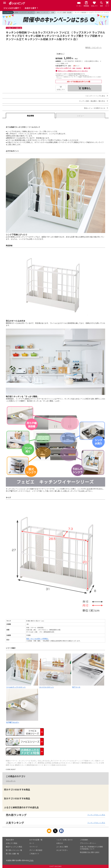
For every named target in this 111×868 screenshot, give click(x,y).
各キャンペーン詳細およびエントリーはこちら (73, 71)
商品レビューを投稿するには (95, 108)
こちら (31, 860)
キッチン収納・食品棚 (64, 12)
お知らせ (60, 843)
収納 (53, 12)
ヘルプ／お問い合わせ (64, 840)
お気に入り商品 (12, 843)
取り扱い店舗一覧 (12, 854)
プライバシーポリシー (88, 843)
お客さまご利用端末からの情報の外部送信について (91, 848)
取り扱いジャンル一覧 (14, 850)
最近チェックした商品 (14, 847)
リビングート (11, 781)
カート (32, 843)
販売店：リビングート (94, 47)
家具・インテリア (42, 12)
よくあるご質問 (62, 847)
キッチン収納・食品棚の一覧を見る (92, 101)
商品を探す (10, 840)
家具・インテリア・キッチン (24, 12)
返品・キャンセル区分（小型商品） (38, 639)
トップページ (8, 12)
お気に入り (61, 89)
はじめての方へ (62, 850)
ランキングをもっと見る (96, 815)
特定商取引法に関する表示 (90, 852)
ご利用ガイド (34, 854)
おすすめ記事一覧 (36, 840)
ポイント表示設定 (36, 850)
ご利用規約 (84, 840)
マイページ (33, 847)
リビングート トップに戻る (95, 96)
